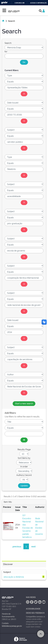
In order (24, 466)
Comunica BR (20, 3)
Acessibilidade (33, 609)
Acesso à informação (38, 3)
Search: (8, 43)
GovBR (4, 3)
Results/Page (24, 449)
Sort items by (24, 458)
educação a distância (14, 577)
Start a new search (24, 403)
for (6, 51)
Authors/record (24, 475)
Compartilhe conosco (34, 616)
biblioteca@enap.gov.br (12, 626)
